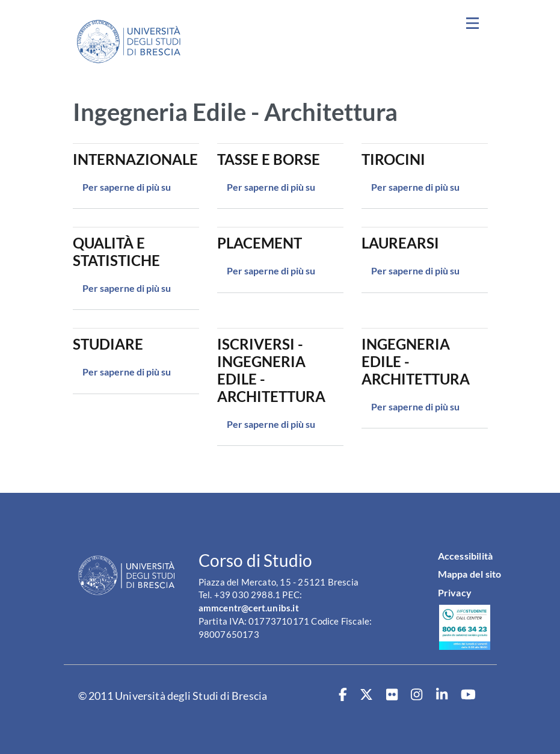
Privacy (455, 592)
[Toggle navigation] (473, 23)
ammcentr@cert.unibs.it (249, 608)
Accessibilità (466, 556)
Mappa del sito (470, 574)
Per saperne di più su (127, 187)
